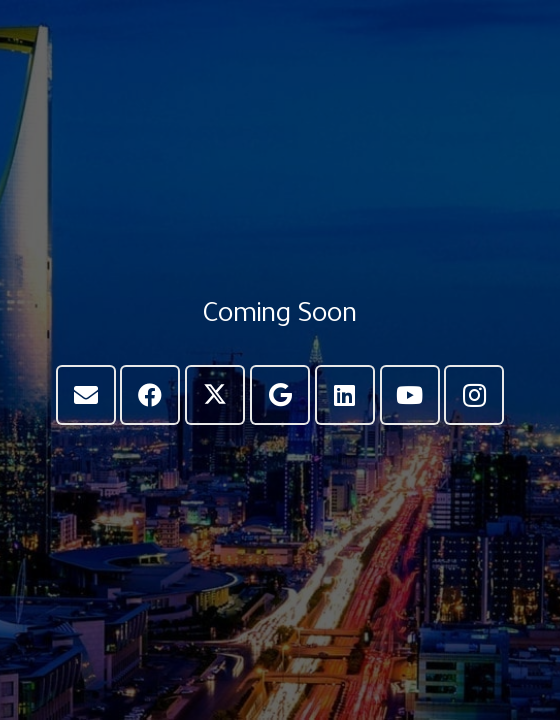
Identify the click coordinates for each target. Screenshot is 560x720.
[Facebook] (150, 395)
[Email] (86, 395)
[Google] (280, 395)
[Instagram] (474, 395)
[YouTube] (410, 395)
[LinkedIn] (345, 395)
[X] (215, 395)
